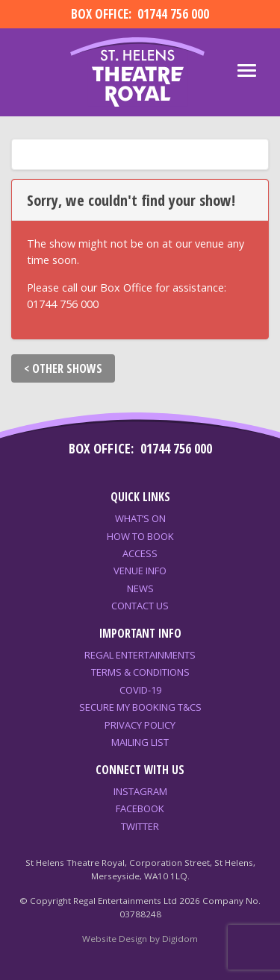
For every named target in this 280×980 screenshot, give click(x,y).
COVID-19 (140, 690)
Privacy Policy (140, 725)
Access (140, 553)
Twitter (140, 826)
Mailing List (140, 742)
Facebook (140, 808)
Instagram (140, 791)
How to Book (140, 536)
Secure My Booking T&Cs (140, 707)
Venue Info (140, 571)
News (140, 588)
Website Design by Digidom (140, 939)
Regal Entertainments (140, 655)
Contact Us (140, 606)
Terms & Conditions (140, 672)
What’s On (140, 518)
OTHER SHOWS (67, 368)
